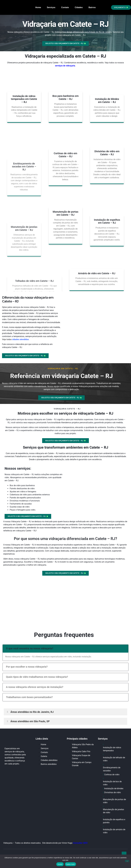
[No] (127, 861)
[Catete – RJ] (65, 603)
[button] (121, 7)
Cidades (79, 7)
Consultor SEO (80, 845)
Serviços (51, 7)
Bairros (92, 7)
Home (38, 7)
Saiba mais (70, 864)
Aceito (60, 864)
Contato (65, 7)
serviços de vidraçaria (65, 66)
